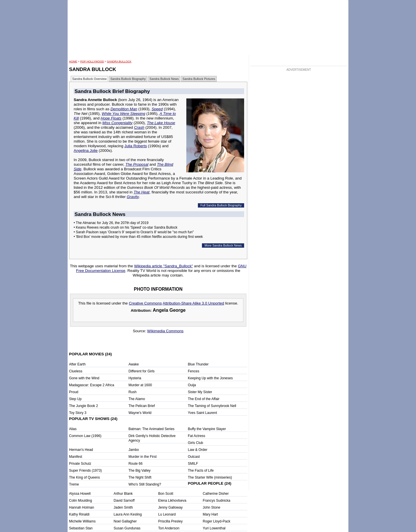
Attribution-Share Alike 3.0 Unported (193, 303)
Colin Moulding (80, 501)
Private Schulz (80, 464)
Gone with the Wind (84, 378)
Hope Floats (111, 118)
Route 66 (136, 464)
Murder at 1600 (140, 385)
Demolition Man (124, 109)
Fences (193, 371)
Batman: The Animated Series (152, 429)
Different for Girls (142, 371)
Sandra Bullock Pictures (199, 79)
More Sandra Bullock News (223, 245)
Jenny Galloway (171, 507)
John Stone (212, 507)
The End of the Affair (204, 399)
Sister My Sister (200, 392)
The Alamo (137, 399)
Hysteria (135, 378)
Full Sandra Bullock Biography (221, 205)
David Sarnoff (124, 501)
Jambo (134, 450)
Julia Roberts (136, 146)
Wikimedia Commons (165, 331)
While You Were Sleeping (123, 114)
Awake (134, 364)
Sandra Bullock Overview (89, 79)
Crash (139, 127)
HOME (73, 61)
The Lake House (161, 123)
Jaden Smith (123, 507)
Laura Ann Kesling (128, 514)
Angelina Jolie (86, 151)
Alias (73, 429)
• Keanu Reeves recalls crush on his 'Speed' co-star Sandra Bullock (126, 227)
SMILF (193, 464)
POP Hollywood (92, 61)
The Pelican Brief (142, 406)
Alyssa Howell (80, 494)
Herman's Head (81, 450)
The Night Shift (140, 477)
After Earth (77, 364)
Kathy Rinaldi (79, 514)
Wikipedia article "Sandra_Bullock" (164, 266)
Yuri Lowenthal (214, 528)
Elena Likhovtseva (172, 501)
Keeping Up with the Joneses (210, 378)
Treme (74, 484)
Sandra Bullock (119, 61)
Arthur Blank (123, 494)
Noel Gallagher (125, 521)
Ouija (192, 385)
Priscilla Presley (171, 521)
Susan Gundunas (127, 528)
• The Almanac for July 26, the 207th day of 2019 (111, 223)
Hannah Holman (82, 507)
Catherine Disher (216, 494)
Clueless (76, 371)
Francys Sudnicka (217, 501)
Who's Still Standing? (145, 484)
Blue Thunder (198, 364)
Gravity (133, 197)
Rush (133, 392)
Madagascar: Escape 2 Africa (92, 385)
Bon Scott (166, 494)
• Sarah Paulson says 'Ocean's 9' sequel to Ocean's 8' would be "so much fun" (134, 232)
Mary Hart (210, 514)
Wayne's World (140, 413)
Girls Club (195, 443)
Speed (157, 109)
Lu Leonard (167, 514)
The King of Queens (84, 477)
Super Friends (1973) (85, 471)
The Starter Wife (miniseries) (210, 477)
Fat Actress (196, 436)
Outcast (194, 457)
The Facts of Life (201, 471)
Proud (74, 392)
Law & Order (197, 450)
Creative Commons (145, 303)
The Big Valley (140, 471)
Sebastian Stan (81, 528)
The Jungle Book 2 (83, 406)
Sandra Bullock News (164, 79)
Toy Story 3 (78, 413)
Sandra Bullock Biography (128, 79)
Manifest (76, 457)
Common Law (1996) (85, 436)
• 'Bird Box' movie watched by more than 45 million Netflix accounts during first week (138, 237)
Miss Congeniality (117, 123)
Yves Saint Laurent (202, 413)
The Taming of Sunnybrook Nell (212, 406)
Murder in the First (143, 457)
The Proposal (137, 164)
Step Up (75, 399)
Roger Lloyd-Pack (217, 521)
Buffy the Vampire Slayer (207, 429)
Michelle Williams (82, 521)
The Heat (141, 192)
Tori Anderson (169, 528)
